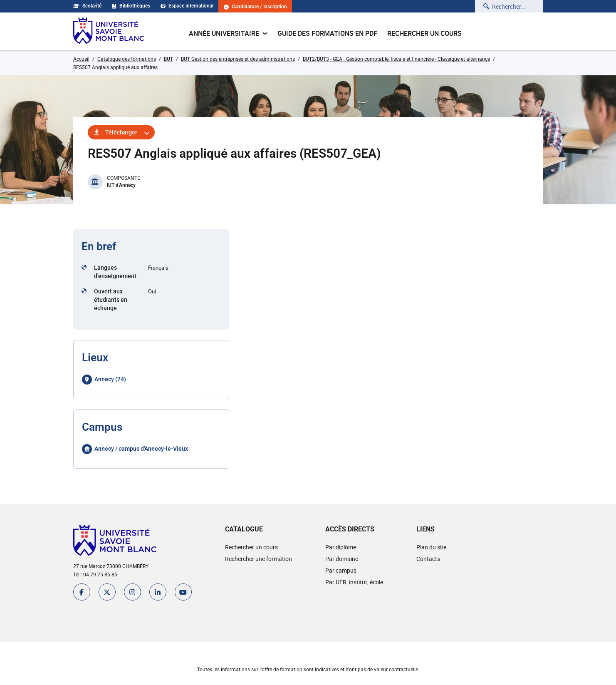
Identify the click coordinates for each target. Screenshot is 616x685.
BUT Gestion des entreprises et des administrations (238, 59)
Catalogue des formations (127, 59)
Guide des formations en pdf (327, 33)
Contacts (428, 559)
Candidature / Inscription (255, 7)
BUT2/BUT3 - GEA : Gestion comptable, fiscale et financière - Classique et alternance (396, 59)
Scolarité (87, 6)
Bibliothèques (131, 6)
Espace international (187, 6)
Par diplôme (341, 547)
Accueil (81, 59)
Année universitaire (228, 33)
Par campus (341, 570)
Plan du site (431, 547)
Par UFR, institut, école (354, 582)
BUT (168, 59)
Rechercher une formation (259, 559)
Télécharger (121, 132)
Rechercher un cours (424, 33)
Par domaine (342, 559)
